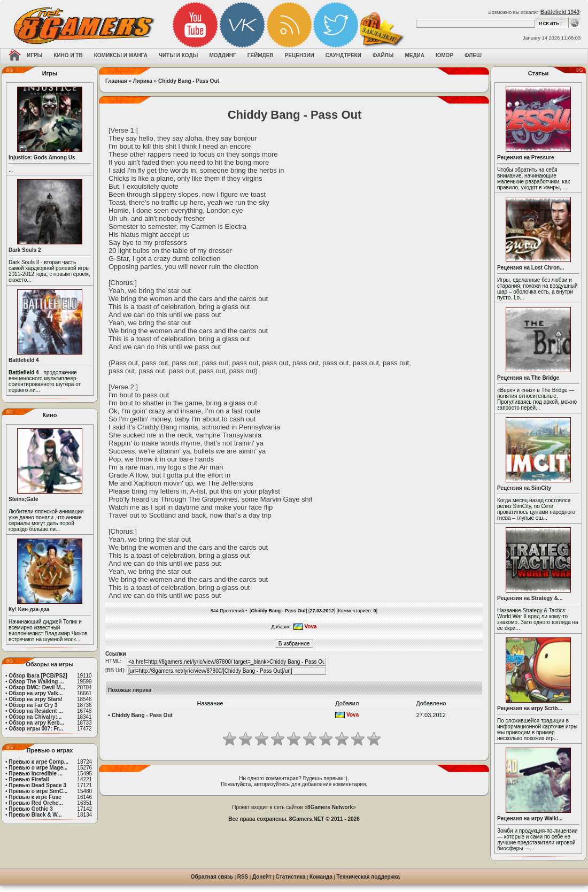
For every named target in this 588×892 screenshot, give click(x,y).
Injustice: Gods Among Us (42, 157)
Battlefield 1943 (560, 12)
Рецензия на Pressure (526, 157)
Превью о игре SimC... (38, 791)
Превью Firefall (29, 779)
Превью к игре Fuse (35, 797)
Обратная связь (212, 877)
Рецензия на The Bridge (528, 378)
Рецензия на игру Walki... (530, 818)
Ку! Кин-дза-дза (29, 609)
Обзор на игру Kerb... (36, 723)
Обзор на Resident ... (36, 711)
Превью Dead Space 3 (37, 785)
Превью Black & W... (35, 815)
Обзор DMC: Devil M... (37, 687)
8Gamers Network (330, 807)
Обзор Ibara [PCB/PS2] (38, 676)
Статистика (291, 877)
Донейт (262, 877)
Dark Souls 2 (25, 250)
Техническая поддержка (369, 877)
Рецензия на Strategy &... (530, 598)
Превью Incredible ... (36, 774)
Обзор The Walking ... (36, 682)
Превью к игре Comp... (38, 762)
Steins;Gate (24, 499)
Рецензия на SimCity (524, 488)
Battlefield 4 (24, 360)
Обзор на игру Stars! (36, 699)
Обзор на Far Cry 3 (33, 705)
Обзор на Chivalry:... (35, 717)
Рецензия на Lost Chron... (531, 268)
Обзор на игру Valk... (36, 693)
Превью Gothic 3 (30, 809)
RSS (243, 877)
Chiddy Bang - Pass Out (189, 81)
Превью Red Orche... (36, 803)
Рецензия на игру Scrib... (530, 708)
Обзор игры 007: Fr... (36, 729)
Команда (321, 877)
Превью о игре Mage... (38, 768)
